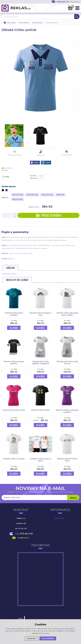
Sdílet (35, 163)
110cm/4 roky (18, 195)
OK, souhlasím (48, 638)
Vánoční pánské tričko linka (67, 460)
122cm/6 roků (32, 195)
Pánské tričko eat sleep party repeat (67, 314)
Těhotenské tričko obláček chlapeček (40, 362)
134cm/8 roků (47, 195)
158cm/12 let (17, 199)
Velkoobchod (59, 518)
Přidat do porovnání (15, 153)
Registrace (75, 2)
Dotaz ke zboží (67, 153)
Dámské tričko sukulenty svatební (67, 411)
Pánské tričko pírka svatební (14, 314)
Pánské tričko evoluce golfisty (14, 362)
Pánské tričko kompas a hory (40, 314)
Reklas (41, 176)
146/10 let (60, 195)
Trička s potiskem (9, 274)
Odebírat (73, 498)
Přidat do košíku (49, 215)
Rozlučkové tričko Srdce (14, 410)
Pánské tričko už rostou (14, 459)
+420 (24, 534)
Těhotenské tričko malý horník (67, 362)
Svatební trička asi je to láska (40, 460)
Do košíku (14, 328)
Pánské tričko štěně (40, 410)
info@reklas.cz (24, 538)
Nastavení (31, 638)
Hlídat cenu (41, 153)
